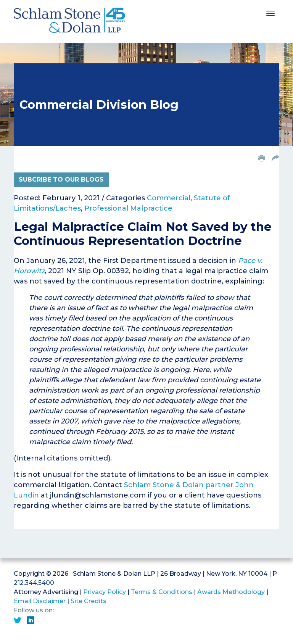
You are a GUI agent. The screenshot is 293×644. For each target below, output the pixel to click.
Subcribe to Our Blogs (61, 180)
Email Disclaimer (40, 601)
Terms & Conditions (162, 592)
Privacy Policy (105, 592)
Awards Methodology (231, 592)
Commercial (169, 198)
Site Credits (89, 601)
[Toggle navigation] (270, 13)
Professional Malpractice (128, 208)
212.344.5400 (34, 583)
